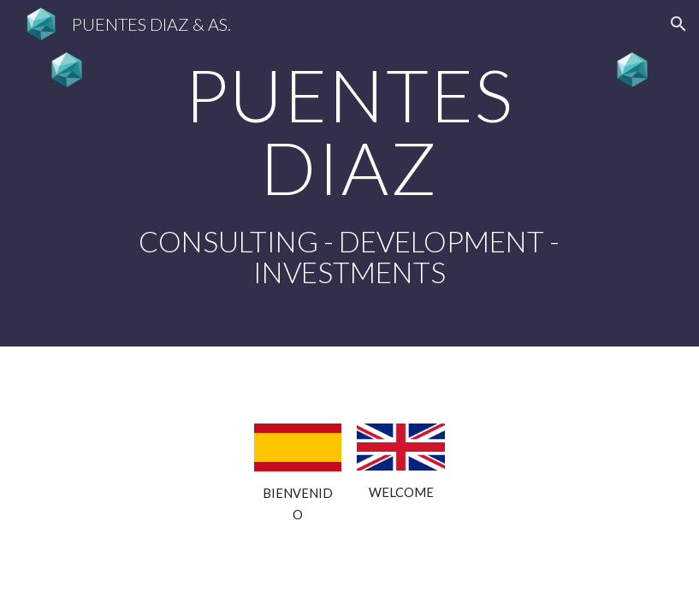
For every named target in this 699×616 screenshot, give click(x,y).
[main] (349, 173)
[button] (678, 24)
